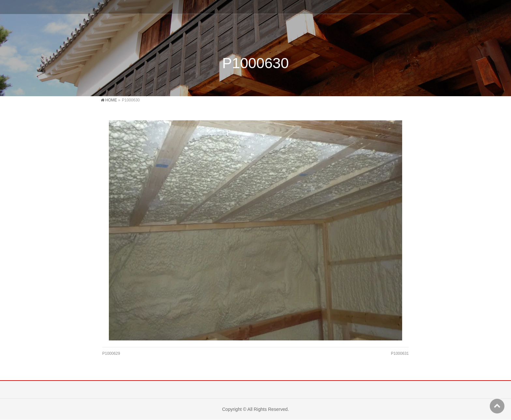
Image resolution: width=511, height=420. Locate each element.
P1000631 (400, 353)
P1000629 (111, 353)
